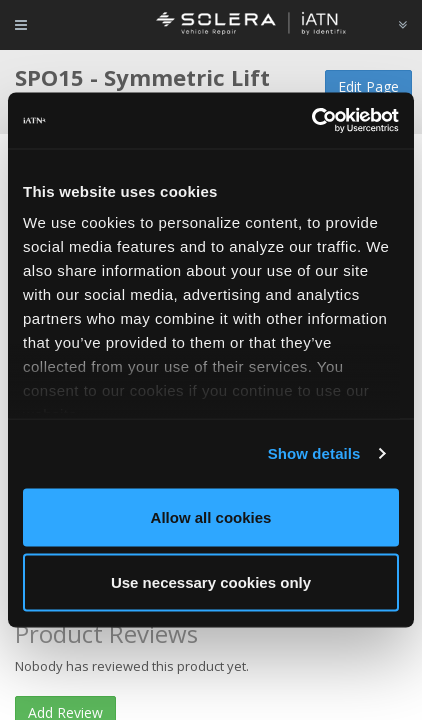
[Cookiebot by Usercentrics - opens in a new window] (311, 121)
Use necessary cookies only (211, 582)
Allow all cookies (211, 516)
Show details (314, 453)
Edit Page (368, 86)
